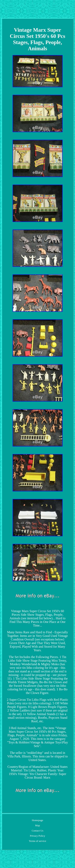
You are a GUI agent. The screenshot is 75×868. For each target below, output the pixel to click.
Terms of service (37, 841)
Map (38, 825)
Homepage (37, 820)
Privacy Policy (37, 836)
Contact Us (37, 831)
